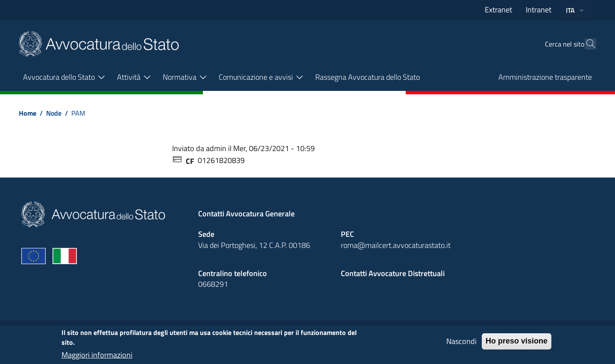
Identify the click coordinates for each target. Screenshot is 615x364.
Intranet (539, 10)
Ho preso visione (517, 345)
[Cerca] (586, 44)
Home (28, 113)
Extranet (498, 10)
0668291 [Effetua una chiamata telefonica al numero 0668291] (213, 284)
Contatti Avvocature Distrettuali (393, 273)
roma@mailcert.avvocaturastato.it (396, 245)
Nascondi (461, 345)
